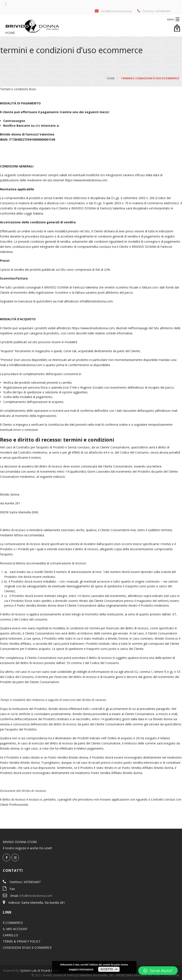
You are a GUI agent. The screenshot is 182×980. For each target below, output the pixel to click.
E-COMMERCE (13, 923)
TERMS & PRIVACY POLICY (22, 941)
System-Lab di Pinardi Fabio (39, 970)
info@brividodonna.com (36, 896)
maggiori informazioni (81, 969)
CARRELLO (10, 935)
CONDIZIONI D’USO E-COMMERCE (27, 948)
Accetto (107, 969)
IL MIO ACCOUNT (15, 929)
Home (10, 33)
